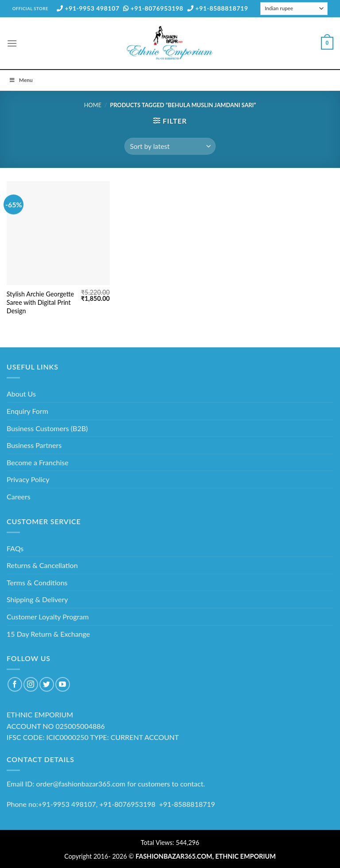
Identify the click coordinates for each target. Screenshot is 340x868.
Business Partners (34, 445)
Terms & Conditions (37, 582)
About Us (21, 394)
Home (93, 105)
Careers (19, 496)
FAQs (15, 548)
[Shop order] (170, 146)
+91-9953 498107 (88, 8)
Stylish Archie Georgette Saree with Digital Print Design (40, 302)
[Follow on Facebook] (15, 684)
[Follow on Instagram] (31, 684)
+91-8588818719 (218, 8)
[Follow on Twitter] (47, 684)
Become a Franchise (38, 462)
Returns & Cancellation (42, 565)
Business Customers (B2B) (47, 428)
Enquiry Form (27, 411)
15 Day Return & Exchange (48, 634)
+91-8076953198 (153, 8)
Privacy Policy (28, 479)
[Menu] (12, 43)
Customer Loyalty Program (48, 617)
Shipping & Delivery (37, 599)
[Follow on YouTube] (63, 684)
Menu (21, 80)
